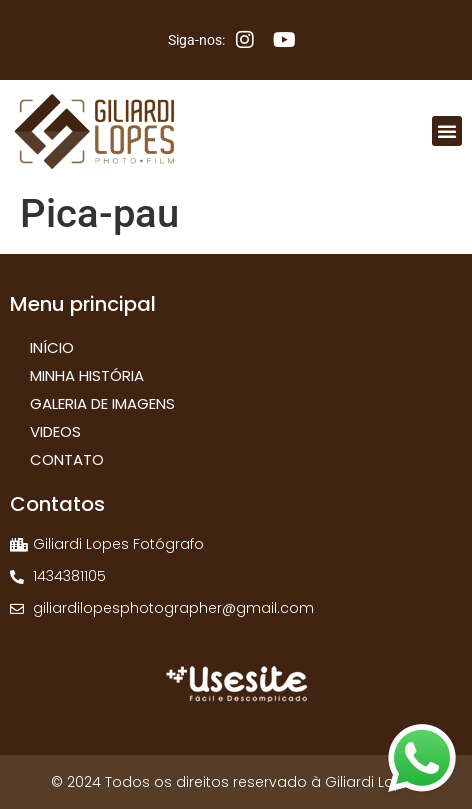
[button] (447, 131)
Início (52, 347)
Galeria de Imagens (102, 403)
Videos (55, 431)
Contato (67, 459)
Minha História (87, 375)
